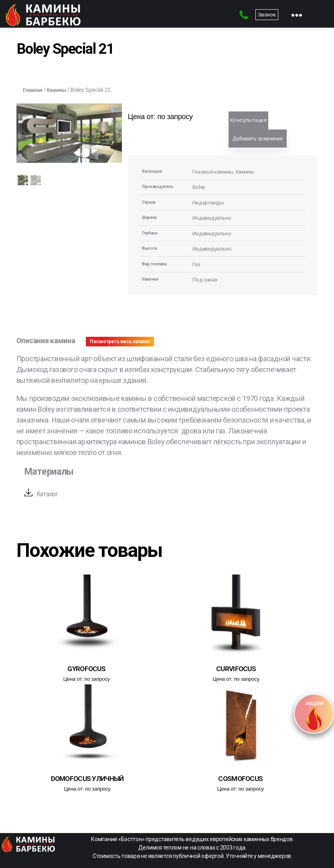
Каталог (49, 494)
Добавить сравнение (257, 139)
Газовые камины (215, 172)
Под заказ (207, 279)
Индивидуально (214, 218)
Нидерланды (210, 202)
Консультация (248, 120)
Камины (60, 90)
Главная (34, 90)
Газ (197, 264)
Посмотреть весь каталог (120, 342)
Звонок (267, 15)
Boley (199, 187)
